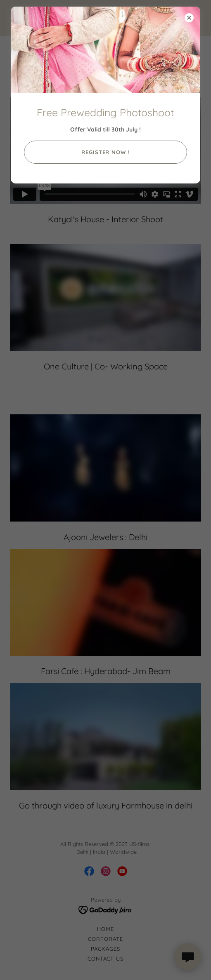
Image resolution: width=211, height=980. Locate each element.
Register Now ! (105, 152)
